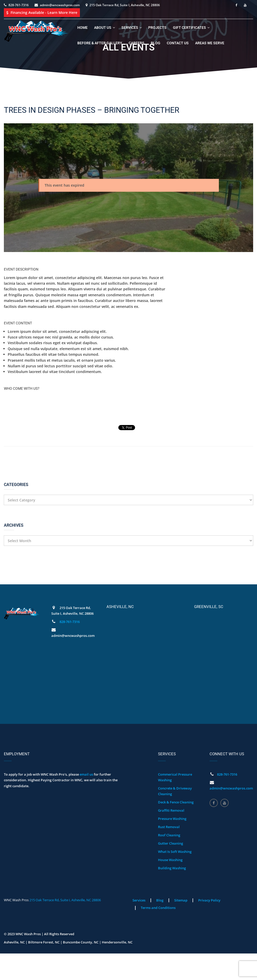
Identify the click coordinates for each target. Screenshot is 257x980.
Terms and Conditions (158, 908)
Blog (156, 43)
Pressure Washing (172, 819)
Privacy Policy (209, 900)
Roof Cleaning (169, 835)
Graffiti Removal (171, 810)
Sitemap (181, 900)
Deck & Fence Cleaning (176, 802)
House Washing (170, 860)
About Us (103, 28)
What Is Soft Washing (175, 852)
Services (130, 28)
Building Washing (172, 868)
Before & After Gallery (100, 43)
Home (82, 28)
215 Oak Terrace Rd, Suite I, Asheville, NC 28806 (65, 900)
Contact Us (178, 43)
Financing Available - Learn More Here (42, 12)
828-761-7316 (19, 5)
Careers (136, 43)
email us (86, 774)
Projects (157, 28)
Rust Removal (169, 827)
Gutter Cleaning (171, 843)
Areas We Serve (210, 43)
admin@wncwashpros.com (60, 5)
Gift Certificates (189, 28)
